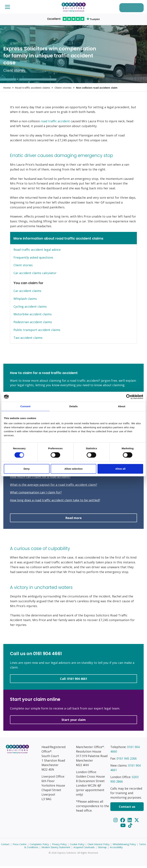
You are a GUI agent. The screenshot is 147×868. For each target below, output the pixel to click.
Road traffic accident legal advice (37, 252)
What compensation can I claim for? (36, 494)
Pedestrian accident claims (33, 324)
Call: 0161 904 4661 (74, 681)
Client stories (63, 88)
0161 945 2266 (127, 760)
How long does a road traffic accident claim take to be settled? (55, 502)
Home (7, 88)
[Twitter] (137, 822)
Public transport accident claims (37, 332)
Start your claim (129, 8)
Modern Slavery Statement (56, 849)
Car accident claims (27, 293)
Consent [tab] (25, 406)
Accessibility (116, 849)
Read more (73, 520)
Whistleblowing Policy (124, 846)
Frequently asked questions (33, 259)
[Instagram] (116, 822)
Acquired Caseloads (84, 849)
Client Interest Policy (98, 846)
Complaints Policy (39, 846)
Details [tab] (73, 406)
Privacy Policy (59, 846)
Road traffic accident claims (33, 88)
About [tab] (122, 406)
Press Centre (20, 846)
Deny (27, 469)
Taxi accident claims (28, 340)
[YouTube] (124, 827)
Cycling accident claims (30, 308)
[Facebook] (123, 822)
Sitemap (102, 849)
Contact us (127, 809)
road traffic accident (55, 123)
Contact (5, 846)
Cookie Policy (77, 846)
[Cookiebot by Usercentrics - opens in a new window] (129, 397)
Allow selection (73, 469)
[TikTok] (130, 827)
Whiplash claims (25, 301)
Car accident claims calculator (35, 275)
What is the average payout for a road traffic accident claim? (54, 487)
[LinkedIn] (130, 822)
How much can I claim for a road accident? (40, 479)
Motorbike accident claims (33, 316)
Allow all (120, 469)
